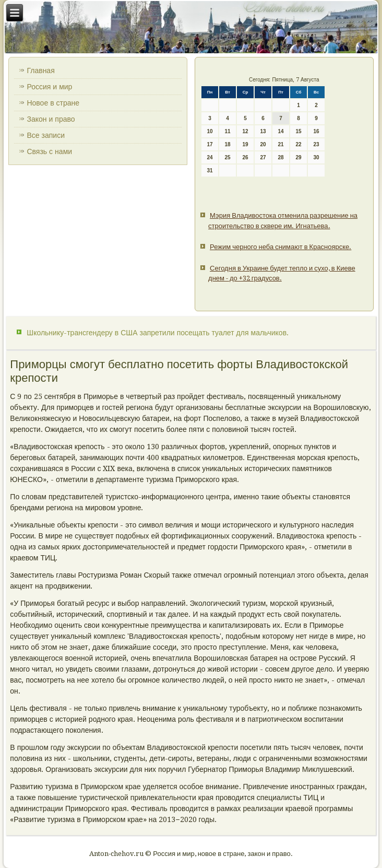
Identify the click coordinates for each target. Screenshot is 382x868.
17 (210, 144)
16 (317, 131)
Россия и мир (49, 87)
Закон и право (51, 119)
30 (317, 157)
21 (281, 144)
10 (210, 131)
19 (246, 144)
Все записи (46, 135)
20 (263, 144)
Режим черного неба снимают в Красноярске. (280, 247)
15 (299, 131)
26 (246, 157)
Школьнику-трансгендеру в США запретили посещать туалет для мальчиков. (158, 333)
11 (228, 131)
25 (228, 157)
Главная (40, 71)
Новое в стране (53, 103)
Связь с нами (49, 151)
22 (299, 144)
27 (263, 157)
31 (210, 171)
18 (228, 144)
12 (246, 131)
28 (281, 157)
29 (299, 157)
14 (281, 131)
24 (210, 157)
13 (263, 131)
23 (317, 144)
